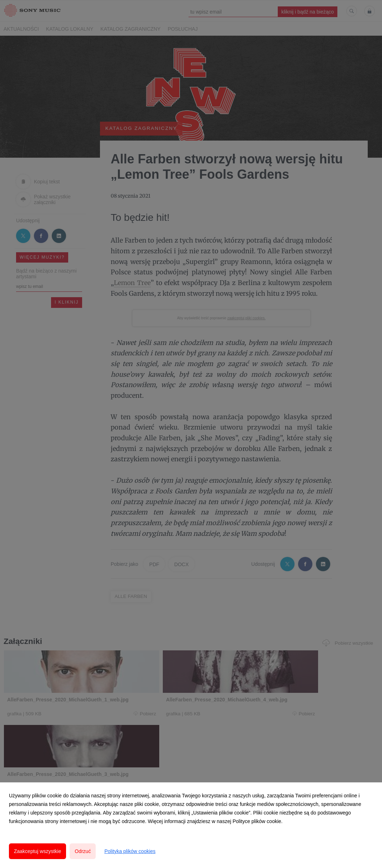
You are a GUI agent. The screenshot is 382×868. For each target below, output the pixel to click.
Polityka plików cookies (130, 851)
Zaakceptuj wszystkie (37, 851)
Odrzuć (83, 851)
